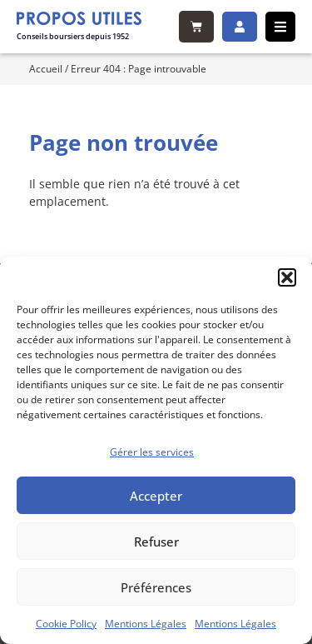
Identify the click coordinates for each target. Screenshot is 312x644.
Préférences (156, 587)
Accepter (156, 496)
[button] (287, 277)
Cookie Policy (66, 624)
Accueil (46, 68)
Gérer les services (152, 452)
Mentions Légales (146, 624)
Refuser (156, 542)
